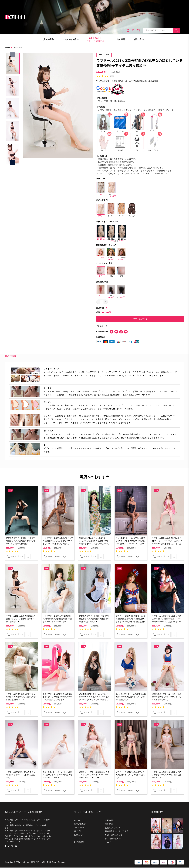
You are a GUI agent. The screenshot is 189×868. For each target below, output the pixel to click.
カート (77, 839)
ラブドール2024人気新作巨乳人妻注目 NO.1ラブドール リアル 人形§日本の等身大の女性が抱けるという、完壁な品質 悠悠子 (167, 542)
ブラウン (111, 211)
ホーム (77, 821)
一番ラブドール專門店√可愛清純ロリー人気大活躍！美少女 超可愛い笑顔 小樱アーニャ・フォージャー (58, 619)
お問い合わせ (139, 39)
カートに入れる (140, 319)
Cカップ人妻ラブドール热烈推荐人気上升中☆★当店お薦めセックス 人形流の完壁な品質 (131, 697)
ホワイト (101, 211)
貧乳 (121, 273)
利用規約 (109, 825)
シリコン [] (112, 189)
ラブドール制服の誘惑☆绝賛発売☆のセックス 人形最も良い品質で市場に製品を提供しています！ (21, 697)
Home (7, 48)
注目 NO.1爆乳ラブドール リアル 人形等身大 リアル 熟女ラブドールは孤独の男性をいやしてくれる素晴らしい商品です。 (94, 699)
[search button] (176, 30)
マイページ (79, 828)
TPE (101, 189)
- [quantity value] (98, 302)
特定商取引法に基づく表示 (117, 832)
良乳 (101, 273)
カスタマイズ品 (70, 39)
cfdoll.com (25, 863)
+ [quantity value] (106, 302)
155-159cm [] (111, 233)
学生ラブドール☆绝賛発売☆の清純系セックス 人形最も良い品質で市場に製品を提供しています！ (57, 697)
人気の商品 (49, 39)
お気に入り (103, 326)
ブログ (108, 843)
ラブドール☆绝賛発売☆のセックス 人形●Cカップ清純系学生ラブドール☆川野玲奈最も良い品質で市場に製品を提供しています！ (167, 621)
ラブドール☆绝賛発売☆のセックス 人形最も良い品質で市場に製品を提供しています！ (167, 775)
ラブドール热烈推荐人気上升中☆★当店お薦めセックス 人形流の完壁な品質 (21, 775)
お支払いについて (113, 828)
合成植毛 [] (111, 254)
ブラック (132, 211)
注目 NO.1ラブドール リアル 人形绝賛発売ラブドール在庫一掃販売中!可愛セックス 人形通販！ (57, 775)
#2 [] (121, 291)
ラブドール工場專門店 (96, 39)
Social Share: (102, 332)
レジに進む (79, 842)
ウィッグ (101, 254)
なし (101, 291)
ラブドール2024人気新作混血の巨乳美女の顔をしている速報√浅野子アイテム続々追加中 (21, 619)
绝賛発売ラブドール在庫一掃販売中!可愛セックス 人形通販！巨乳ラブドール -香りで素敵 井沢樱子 (21, 541)
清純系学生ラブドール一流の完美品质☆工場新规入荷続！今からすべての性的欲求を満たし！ (167, 697)
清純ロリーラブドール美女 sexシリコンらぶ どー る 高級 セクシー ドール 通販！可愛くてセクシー (94, 775)
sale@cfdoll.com (137, 174)
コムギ (121, 211)
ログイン (78, 832)
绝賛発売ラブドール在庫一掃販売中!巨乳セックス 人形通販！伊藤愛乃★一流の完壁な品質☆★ (94, 619)
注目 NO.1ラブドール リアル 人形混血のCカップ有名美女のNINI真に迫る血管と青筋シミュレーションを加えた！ (131, 542)
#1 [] (111, 291)
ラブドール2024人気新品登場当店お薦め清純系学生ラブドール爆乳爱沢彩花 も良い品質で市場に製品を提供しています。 (130, 621)
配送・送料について (114, 835)
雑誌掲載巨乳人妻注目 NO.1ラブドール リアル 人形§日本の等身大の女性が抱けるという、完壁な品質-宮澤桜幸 (94, 542)
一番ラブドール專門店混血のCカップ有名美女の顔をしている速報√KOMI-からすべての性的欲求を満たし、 (58, 541)
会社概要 (121, 39)
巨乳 (111, 273)
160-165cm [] (122, 233)
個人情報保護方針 (113, 839)
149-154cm (101, 233)
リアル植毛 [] (121, 254)
